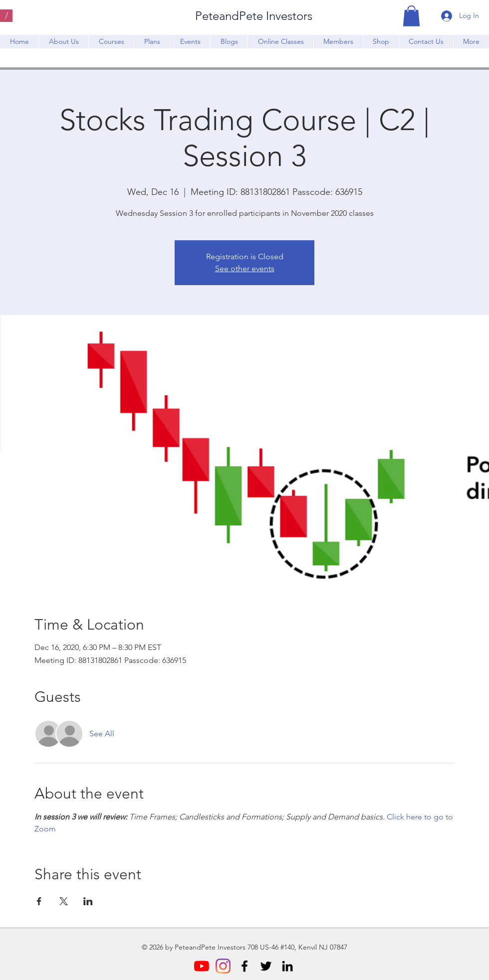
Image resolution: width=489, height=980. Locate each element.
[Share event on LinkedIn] (88, 901)
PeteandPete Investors (254, 16)
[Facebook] (244, 966)
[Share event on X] (64, 901)
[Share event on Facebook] (39, 901)
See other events (245, 268)
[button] (411, 16)
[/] (6, 16)
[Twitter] (266, 966)
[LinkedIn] (287, 966)
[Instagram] (223, 966)
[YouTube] (202, 966)
